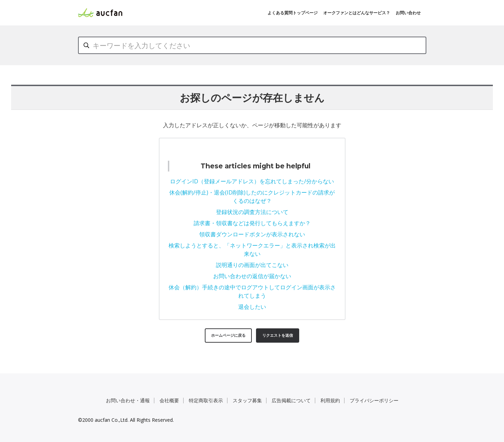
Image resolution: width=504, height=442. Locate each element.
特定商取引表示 (206, 400)
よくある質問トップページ (293, 13)
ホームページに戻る (228, 335)
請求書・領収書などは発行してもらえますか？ (252, 223)
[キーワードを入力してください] (252, 45)
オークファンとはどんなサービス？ (357, 13)
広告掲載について (291, 400)
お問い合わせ (408, 13)
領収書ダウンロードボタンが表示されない (252, 234)
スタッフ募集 (247, 400)
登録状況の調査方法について (252, 212)
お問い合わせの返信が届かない (252, 276)
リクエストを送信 (278, 335)
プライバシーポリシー (374, 400)
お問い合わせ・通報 (128, 400)
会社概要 (169, 400)
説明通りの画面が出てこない (252, 265)
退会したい (252, 307)
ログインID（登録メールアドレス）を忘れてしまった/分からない (252, 181)
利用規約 (330, 400)
